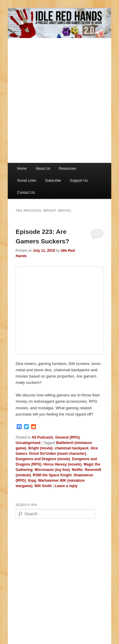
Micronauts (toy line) (52, 470)
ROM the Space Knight (52, 475)
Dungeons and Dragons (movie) (43, 459)
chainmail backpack (71, 448)
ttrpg (32, 481)
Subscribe (53, 181)
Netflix (77, 470)
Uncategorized (28, 443)
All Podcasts (43, 437)
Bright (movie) (40, 448)
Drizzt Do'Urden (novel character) (58, 454)
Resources (68, 169)
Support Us (79, 181)
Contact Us (26, 193)
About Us (43, 169)
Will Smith (43, 486)
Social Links (27, 181)
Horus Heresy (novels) (62, 464)
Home (22, 169)
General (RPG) (67, 437)
